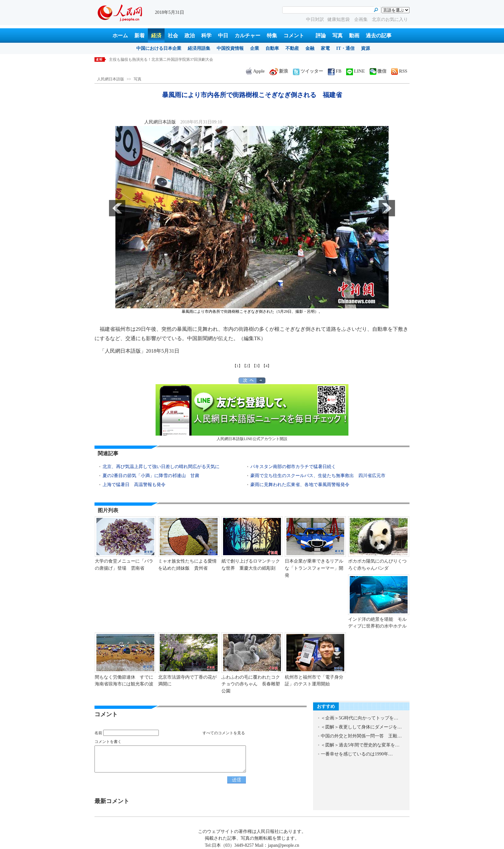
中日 (223, 36)
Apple (255, 71)
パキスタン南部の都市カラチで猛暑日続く (293, 467)
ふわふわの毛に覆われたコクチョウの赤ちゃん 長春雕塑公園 (251, 684)
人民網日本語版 (111, 79)
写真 (337, 36)
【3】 (257, 366)
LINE (355, 71)
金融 (310, 48)
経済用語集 (199, 48)
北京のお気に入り (390, 19)
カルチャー (248, 36)
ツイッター (308, 71)
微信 (378, 71)
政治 (190, 36)
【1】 (238, 366)
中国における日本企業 (159, 48)
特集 (272, 36)
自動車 (272, 48)
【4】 (266, 366)
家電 (325, 48)
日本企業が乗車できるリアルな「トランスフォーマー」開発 (314, 568)
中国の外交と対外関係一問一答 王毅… (361, 736)
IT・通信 (345, 48)
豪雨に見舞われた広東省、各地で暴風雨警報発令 (300, 485)
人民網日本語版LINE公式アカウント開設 (252, 413)
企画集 (362, 19)
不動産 (292, 48)
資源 (365, 48)
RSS (399, 71)
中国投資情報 (230, 48)
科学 (206, 36)
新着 (139, 36)
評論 (321, 36)
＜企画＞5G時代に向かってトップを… (360, 718)
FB (335, 71)
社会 (173, 36)
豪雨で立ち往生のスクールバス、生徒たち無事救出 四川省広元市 (318, 476)
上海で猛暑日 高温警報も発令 (134, 485)
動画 (354, 36)
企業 (255, 48)
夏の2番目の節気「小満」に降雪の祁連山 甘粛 (151, 476)
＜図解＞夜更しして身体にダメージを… (361, 727)
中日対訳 (315, 19)
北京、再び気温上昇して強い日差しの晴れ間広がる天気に (161, 467)
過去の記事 (379, 36)
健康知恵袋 (339, 19)
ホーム (120, 36)
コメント (294, 36)
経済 (156, 36)
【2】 (247, 366)
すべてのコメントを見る (224, 733)
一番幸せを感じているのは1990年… (357, 754)
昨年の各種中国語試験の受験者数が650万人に (148, 59)
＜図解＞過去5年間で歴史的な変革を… (360, 745)
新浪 (279, 71)
